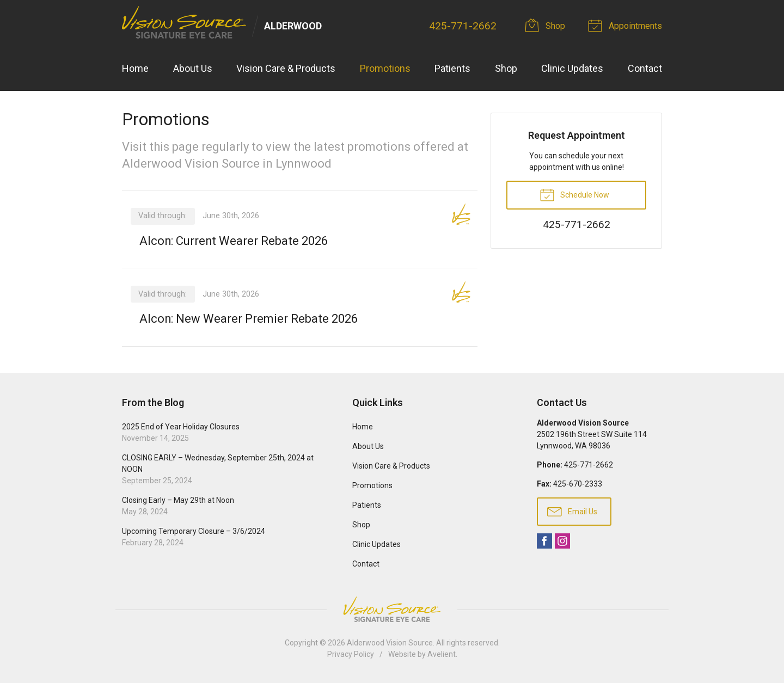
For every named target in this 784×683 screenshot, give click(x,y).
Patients (452, 68)
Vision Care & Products (286, 68)
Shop (547, 25)
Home (135, 68)
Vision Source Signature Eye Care (392, 609)
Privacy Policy (351, 654)
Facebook (544, 541)
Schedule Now (574, 194)
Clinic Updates (572, 68)
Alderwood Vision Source (390, 643)
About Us (193, 68)
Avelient (442, 654)
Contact (645, 68)
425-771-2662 (463, 26)
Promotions (385, 68)
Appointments (627, 25)
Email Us (572, 511)
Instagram (562, 541)
